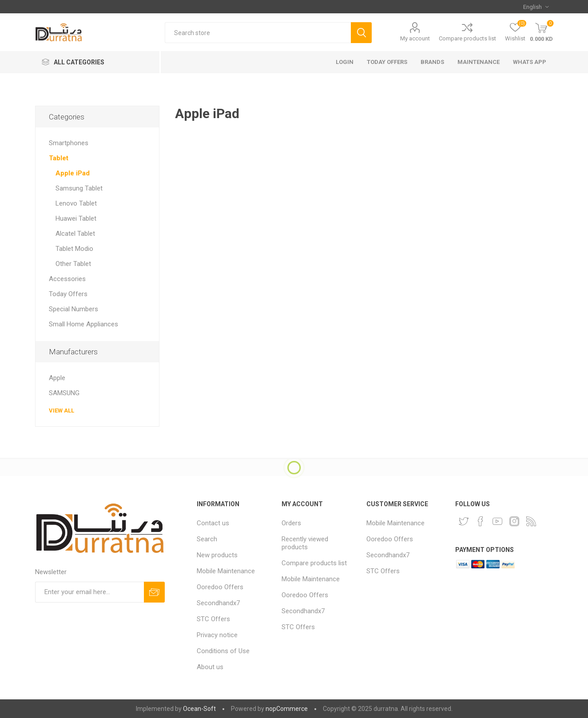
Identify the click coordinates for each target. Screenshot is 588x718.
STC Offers (213, 619)
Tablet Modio (74, 249)
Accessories (67, 279)
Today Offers (68, 294)
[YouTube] (497, 521)
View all (62, 411)
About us (210, 667)
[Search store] (258, 33)
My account (415, 38)
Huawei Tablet (76, 218)
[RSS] (531, 521)
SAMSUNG (64, 393)
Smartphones (69, 143)
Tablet (59, 158)
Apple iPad (73, 173)
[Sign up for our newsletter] (89, 592)
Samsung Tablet (79, 188)
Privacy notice (217, 635)
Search (207, 539)
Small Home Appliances (83, 324)
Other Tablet (73, 264)
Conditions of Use (223, 651)
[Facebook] (481, 521)
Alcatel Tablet (75, 234)
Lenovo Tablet (76, 203)
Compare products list (467, 38)
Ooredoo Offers (220, 587)
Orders (291, 523)
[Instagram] (514, 521)
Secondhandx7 (218, 603)
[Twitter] (464, 521)
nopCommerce (287, 709)
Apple (57, 378)
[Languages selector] (536, 7)
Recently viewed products (305, 543)
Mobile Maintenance (226, 571)
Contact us (213, 523)
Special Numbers (73, 309)
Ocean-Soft (199, 709)
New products (217, 555)
